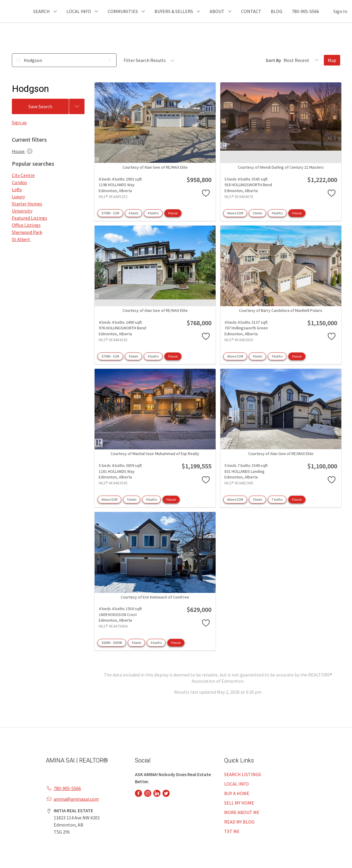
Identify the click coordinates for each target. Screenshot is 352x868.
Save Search (40, 106)
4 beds (133, 356)
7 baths (277, 499)
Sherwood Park (27, 232)
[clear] (30, 151)
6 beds (133, 213)
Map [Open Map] (332, 60)
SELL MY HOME (239, 803)
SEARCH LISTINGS (243, 774)
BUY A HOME (237, 793)
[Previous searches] (77, 106)
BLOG (277, 11)
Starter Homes (27, 204)
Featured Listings (30, 218)
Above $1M (235, 213)
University (22, 211)
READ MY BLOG (239, 822)
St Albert (21, 239)
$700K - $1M (110, 213)
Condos (19, 182)
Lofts (17, 189)
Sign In (340, 11)
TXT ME (232, 831)
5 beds (257, 213)
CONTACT (251, 11)
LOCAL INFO (236, 784)
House (173, 213)
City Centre (23, 175)
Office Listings (26, 225)
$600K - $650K (112, 643)
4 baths (153, 213)
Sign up (19, 122)
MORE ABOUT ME (242, 812)
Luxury (18, 197)
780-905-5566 (305, 11)
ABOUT (217, 11)
